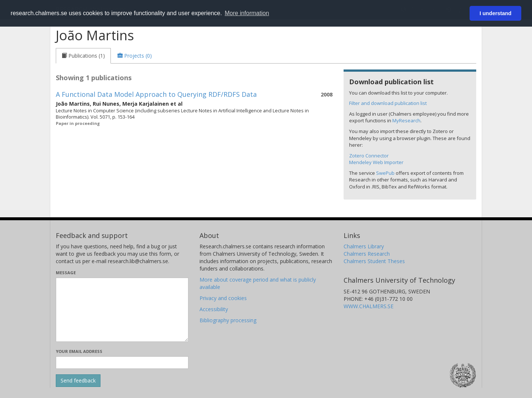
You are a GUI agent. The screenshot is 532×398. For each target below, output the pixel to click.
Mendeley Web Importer (376, 162)
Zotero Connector (369, 156)
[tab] (83, 56)
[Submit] (78, 381)
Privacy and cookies (223, 298)
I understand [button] (495, 13)
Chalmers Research (367, 254)
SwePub (385, 173)
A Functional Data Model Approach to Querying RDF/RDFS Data (156, 94)
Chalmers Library (364, 246)
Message (66, 273)
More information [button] (247, 13)
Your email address (79, 351)
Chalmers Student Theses (374, 261)
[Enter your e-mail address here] (122, 363)
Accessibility (214, 309)
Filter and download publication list (388, 103)
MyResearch (406, 120)
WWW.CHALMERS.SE (369, 306)
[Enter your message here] (122, 310)
